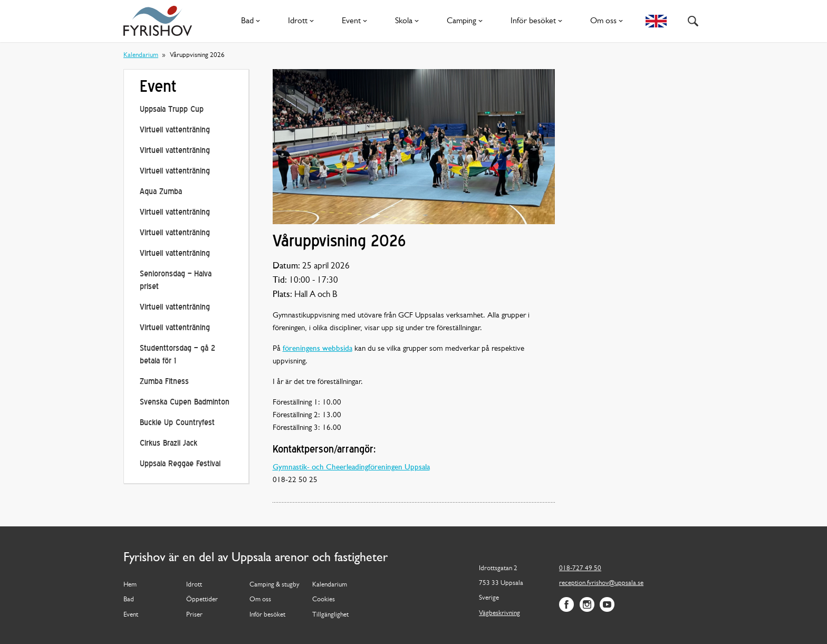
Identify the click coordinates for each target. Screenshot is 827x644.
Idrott (303, 21)
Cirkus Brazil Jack (169, 444)
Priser (194, 615)
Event (357, 21)
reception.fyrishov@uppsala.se (601, 583)
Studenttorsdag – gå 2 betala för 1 (177, 355)
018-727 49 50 (580, 568)
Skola (409, 21)
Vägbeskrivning (499, 613)
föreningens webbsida (318, 349)
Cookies (324, 599)
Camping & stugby (275, 585)
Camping (467, 21)
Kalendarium (141, 55)
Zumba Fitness (164, 382)
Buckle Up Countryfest (177, 423)
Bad (253, 21)
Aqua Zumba (161, 192)
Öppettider (202, 599)
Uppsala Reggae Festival (180, 464)
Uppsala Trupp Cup (172, 110)
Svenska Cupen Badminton (185, 403)
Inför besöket (538, 21)
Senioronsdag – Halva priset (176, 281)
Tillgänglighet (330, 615)
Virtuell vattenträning (175, 131)
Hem (130, 585)
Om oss (609, 21)
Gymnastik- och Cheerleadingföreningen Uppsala (351, 468)
